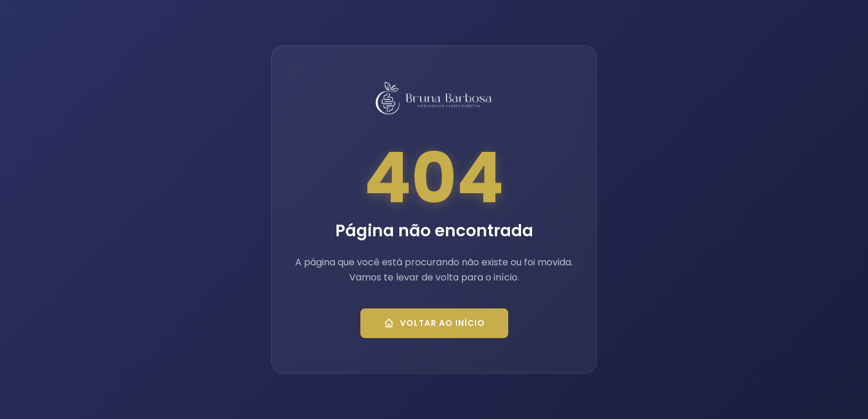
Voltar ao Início (434, 323)
